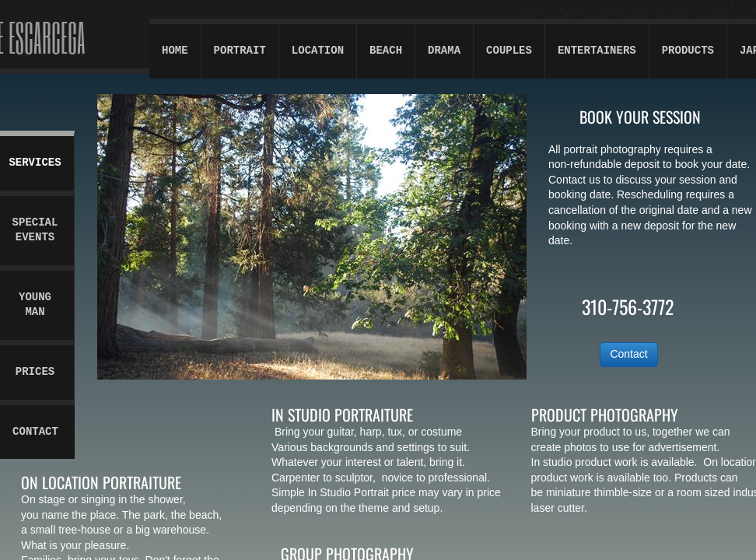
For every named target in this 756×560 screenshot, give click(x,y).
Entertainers (597, 51)
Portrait (240, 51)
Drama (444, 51)
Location (318, 51)
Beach (386, 51)
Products (688, 51)
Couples (509, 51)
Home (175, 51)
